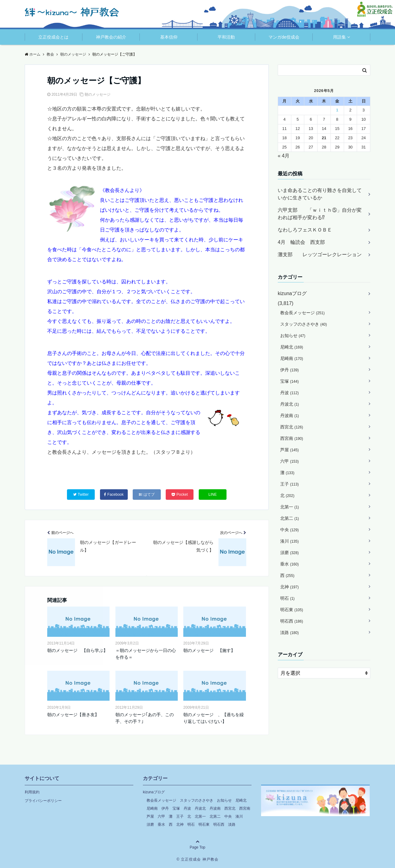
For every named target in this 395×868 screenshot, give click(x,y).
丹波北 (290, 404)
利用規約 (32, 792)
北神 (289, 587)
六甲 (289, 461)
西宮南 (292, 438)
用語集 (339, 37)
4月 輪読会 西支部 (301, 242)
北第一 (290, 507)
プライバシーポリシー (43, 801)
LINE (213, 495)
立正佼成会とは (53, 37)
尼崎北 (292, 347)
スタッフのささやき (304, 324)
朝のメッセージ (98, 94)
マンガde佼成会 (284, 37)
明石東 (292, 610)
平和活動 (226, 37)
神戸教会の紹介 (111, 37)
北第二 (290, 518)
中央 (289, 530)
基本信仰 (169, 37)
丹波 (289, 393)
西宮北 (292, 427)
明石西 (292, 621)
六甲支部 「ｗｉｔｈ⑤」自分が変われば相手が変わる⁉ (320, 214)
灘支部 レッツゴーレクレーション (320, 255)
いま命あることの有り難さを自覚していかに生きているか (320, 194)
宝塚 (289, 381)
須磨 (289, 553)
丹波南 (290, 415)
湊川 (289, 541)
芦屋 (289, 450)
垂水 (289, 564)
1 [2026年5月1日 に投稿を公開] (337, 110)
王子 (289, 484)
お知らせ (293, 336)
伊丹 (289, 370)
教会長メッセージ (302, 313)
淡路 (289, 632)
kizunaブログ (292, 293)
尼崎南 (292, 358)
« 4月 (284, 156)
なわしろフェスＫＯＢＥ (305, 230)
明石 (287, 598)
